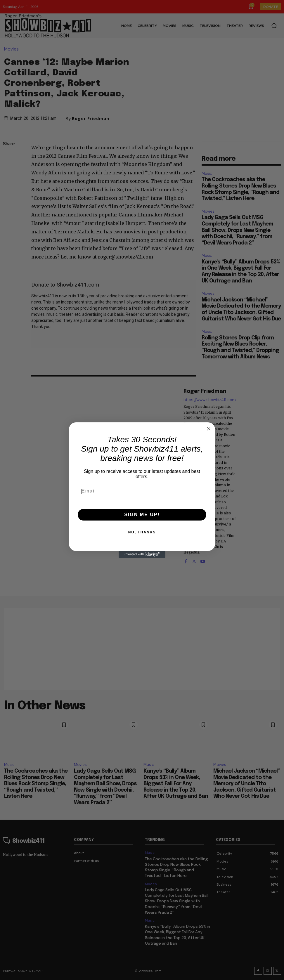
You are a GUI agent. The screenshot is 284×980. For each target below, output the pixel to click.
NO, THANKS (142, 532)
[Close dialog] (209, 429)
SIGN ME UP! (142, 515)
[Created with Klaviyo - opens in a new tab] (142, 554)
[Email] (142, 491)
